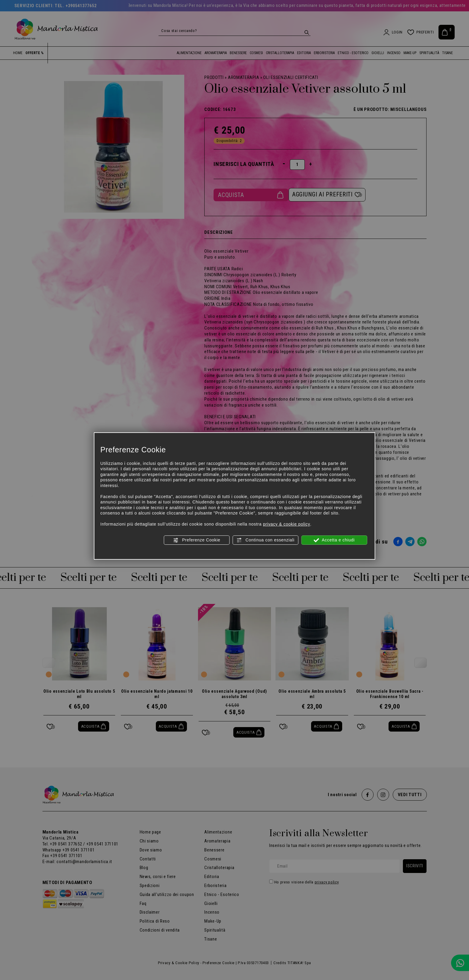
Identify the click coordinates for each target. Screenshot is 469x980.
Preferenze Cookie (197, 540)
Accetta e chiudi (334, 540)
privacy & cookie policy (287, 524)
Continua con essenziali (265, 540)
